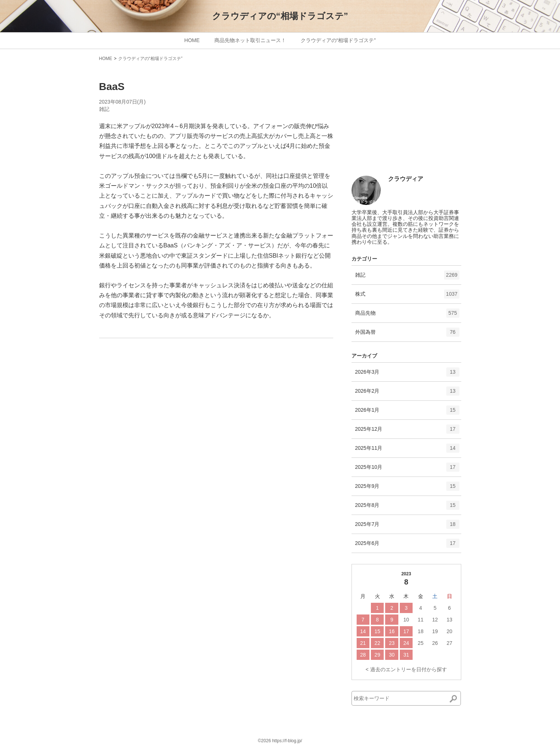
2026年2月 (407, 393)
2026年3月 (407, 374)
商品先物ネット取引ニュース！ (250, 40)
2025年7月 (407, 527)
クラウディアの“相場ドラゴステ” (280, 16)
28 (363, 655)
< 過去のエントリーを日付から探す (406, 669)
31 (406, 655)
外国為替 (407, 335)
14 (363, 631)
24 (406, 643)
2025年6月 (407, 546)
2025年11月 (407, 451)
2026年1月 (407, 412)
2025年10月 (407, 470)
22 (377, 643)
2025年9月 (407, 489)
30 (392, 655)
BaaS (112, 87)
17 (406, 631)
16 (392, 631)
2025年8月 (407, 508)
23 (392, 643)
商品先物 (407, 315)
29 (377, 655)
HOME (192, 40)
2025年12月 (407, 431)
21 (363, 643)
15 (377, 631)
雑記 (104, 109)
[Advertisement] (406, 122)
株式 (407, 296)
